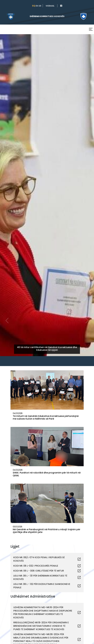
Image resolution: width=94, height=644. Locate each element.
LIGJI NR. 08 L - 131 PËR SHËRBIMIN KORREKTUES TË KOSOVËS (40, 577)
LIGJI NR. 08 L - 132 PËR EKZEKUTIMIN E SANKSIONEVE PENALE (42, 586)
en (37, 6)
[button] (7, 179)
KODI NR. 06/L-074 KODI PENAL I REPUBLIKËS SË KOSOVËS (39, 559)
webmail (50, 6)
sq (34, 6)
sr (40, 6)
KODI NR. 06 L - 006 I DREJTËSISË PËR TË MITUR (39, 571)
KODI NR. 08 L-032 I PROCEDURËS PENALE (36, 566)
